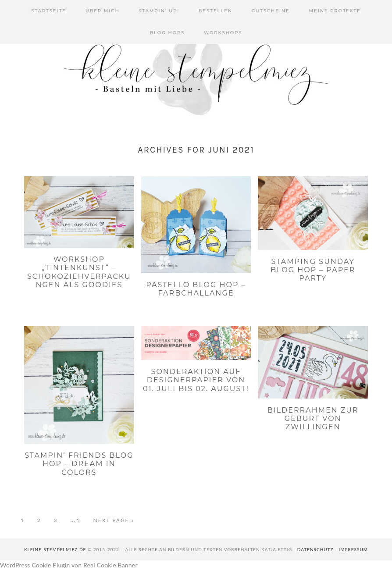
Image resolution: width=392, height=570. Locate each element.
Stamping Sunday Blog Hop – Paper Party (313, 270)
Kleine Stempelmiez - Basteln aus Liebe (196, 75)
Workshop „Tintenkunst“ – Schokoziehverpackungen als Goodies (79, 272)
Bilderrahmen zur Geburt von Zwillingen (313, 419)
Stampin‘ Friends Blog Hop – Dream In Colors (79, 464)
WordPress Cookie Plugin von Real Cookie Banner (69, 565)
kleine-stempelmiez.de (55, 549)
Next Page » (114, 520)
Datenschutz (315, 549)
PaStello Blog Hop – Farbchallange (196, 289)
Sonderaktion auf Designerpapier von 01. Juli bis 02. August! (196, 380)
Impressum (353, 549)
